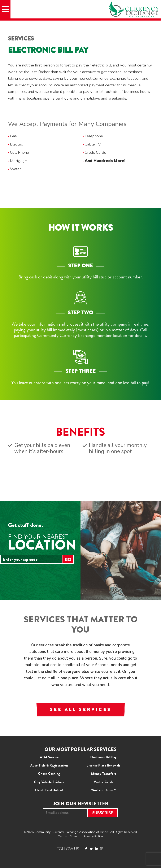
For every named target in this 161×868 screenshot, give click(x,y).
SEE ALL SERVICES (80, 710)
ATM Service (49, 757)
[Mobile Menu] (5, 9)
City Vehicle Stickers (49, 782)
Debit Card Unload (49, 790)
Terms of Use (68, 836)
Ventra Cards (103, 782)
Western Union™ (103, 790)
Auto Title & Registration (49, 765)
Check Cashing (49, 773)
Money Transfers (104, 773)
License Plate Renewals (103, 765)
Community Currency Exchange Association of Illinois (72, 832)
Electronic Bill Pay (103, 757)
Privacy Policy (93, 836)
